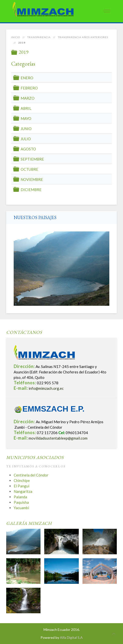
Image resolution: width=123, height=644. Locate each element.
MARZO (28, 98)
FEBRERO (29, 88)
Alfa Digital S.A (71, 637)
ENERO (27, 78)
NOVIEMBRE (32, 179)
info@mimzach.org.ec (46, 388)
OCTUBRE (29, 169)
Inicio (16, 37)
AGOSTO (28, 149)
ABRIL (26, 108)
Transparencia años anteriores (83, 37)
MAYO (26, 118)
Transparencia (39, 37)
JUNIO (26, 129)
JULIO (26, 139)
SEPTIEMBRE (32, 159)
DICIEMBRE (31, 190)
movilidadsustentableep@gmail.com (58, 438)
